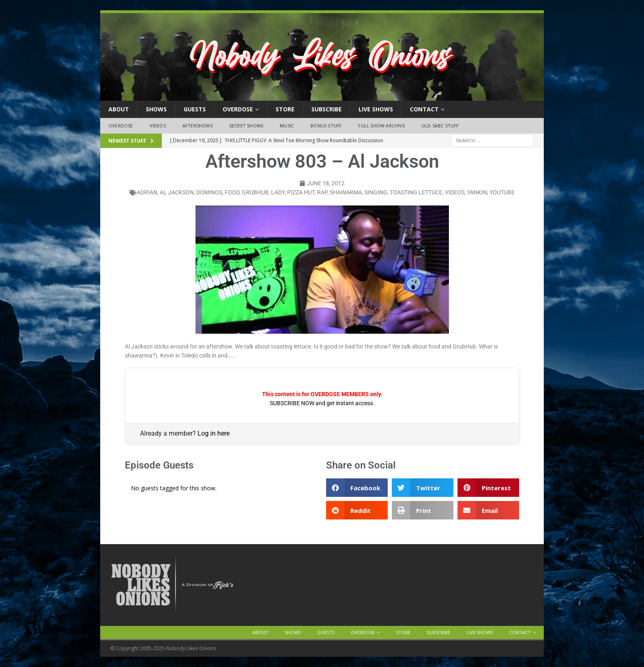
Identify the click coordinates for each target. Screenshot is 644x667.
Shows (156, 109)
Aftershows (198, 126)
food (232, 192)
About (119, 109)
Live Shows (376, 109)
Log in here (214, 433)
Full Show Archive (381, 126)
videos (455, 192)
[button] (357, 488)
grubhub (255, 192)
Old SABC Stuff (440, 126)
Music (287, 126)
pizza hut (301, 192)
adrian (147, 192)
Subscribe (327, 109)
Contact (424, 109)
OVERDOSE (238, 109)
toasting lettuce (416, 192)
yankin (477, 192)
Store (285, 109)
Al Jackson (177, 192)
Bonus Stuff (326, 126)
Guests (195, 109)
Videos (158, 126)
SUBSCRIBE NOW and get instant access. (322, 403)
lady (278, 192)
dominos (209, 192)
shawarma (346, 192)
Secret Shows (246, 126)
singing (376, 192)
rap (322, 192)
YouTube (502, 192)
